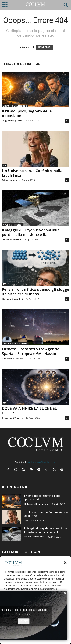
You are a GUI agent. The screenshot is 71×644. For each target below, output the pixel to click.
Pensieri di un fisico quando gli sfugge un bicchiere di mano (35, 292)
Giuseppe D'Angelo (12, 418)
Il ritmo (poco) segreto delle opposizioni (27, 113)
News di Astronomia (13, 225)
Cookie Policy (24, 614)
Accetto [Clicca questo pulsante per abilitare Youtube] (24, 621)
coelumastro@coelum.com (42, 462)
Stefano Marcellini (12, 299)
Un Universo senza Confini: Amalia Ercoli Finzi (32, 173)
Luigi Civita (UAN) (12, 121)
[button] (65, 563)
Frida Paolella (10, 180)
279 (5, 165)
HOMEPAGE (44, 47)
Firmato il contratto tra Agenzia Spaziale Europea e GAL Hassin (31, 351)
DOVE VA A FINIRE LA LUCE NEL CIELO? (29, 411)
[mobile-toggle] (5, 5)
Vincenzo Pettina (11, 239)
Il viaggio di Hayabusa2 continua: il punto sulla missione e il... (33, 232)
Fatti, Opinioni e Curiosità (15, 344)
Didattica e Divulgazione (15, 106)
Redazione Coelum (12, 358)
